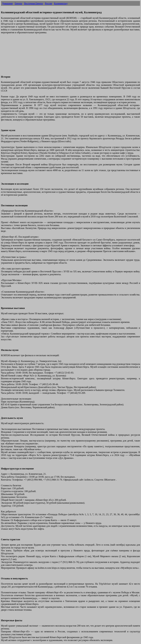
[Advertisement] (70, 56)
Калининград (61, 3)
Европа (18, 3)
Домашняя (7, 3)
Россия (48, 3)
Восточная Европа (33, 3)
